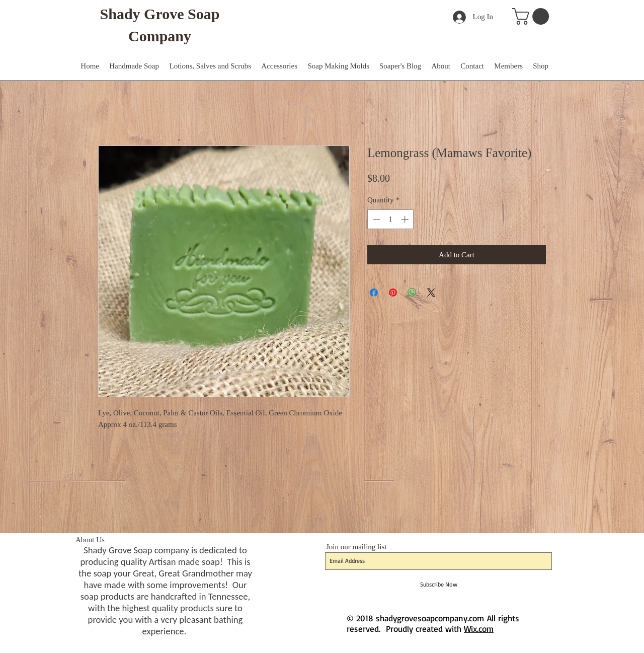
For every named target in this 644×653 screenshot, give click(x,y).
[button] (533, 16)
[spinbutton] (391, 219)
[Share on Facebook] (374, 293)
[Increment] (406, 219)
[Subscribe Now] (438, 585)
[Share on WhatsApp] (412, 293)
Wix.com (479, 629)
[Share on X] (431, 293)
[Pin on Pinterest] (393, 293)
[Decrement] (376, 219)
